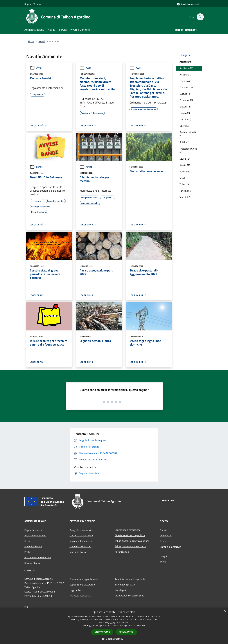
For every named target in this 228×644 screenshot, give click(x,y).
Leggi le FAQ (76, 590)
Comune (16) (186, 87)
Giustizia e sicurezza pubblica (130, 535)
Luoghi (163, 556)
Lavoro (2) (185, 113)
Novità (42, 41)
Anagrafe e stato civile (81, 530)
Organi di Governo (34, 530)
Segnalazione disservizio (82, 585)
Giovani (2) (185, 107)
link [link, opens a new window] (143, 626)
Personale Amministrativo (38, 557)
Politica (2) (185, 142)
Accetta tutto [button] (102, 632)
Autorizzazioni (122, 552)
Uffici (27, 541)
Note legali (120, 590)
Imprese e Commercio (81, 541)
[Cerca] (200, 17)
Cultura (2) (185, 94)
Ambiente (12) (187, 68)
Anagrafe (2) (186, 75)
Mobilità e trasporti (79, 552)
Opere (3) (184, 126)
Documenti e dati (33, 563)
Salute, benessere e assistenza (131, 546)
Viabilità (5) (185, 197)
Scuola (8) (185, 159)
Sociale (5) (185, 171)
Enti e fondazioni (33, 546)
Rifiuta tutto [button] (126, 632)
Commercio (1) (187, 81)
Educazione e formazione (128, 530)
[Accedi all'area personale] (188, 4)
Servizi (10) (185, 165)
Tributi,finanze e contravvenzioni (132, 541)
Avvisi (36, 68)
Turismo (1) (185, 191)
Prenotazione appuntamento (84, 579)
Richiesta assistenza (80, 596)
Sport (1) (184, 178)
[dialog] (114, 626)
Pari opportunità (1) (188, 134)
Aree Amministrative (35, 535)
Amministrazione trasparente (130, 579)
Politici (28, 552)
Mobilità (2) (185, 119)
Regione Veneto (32, 4)
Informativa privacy (125, 585)
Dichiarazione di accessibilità (129, 596)
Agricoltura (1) (187, 62)
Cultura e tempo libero (81, 535)
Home (31, 41)
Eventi (163, 562)
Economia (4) (186, 100)
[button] (114, 639)
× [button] (225, 611)
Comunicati (166, 535)
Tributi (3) (184, 184)
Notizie (36, 167)
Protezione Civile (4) (188, 150)
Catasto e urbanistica (81, 546)
